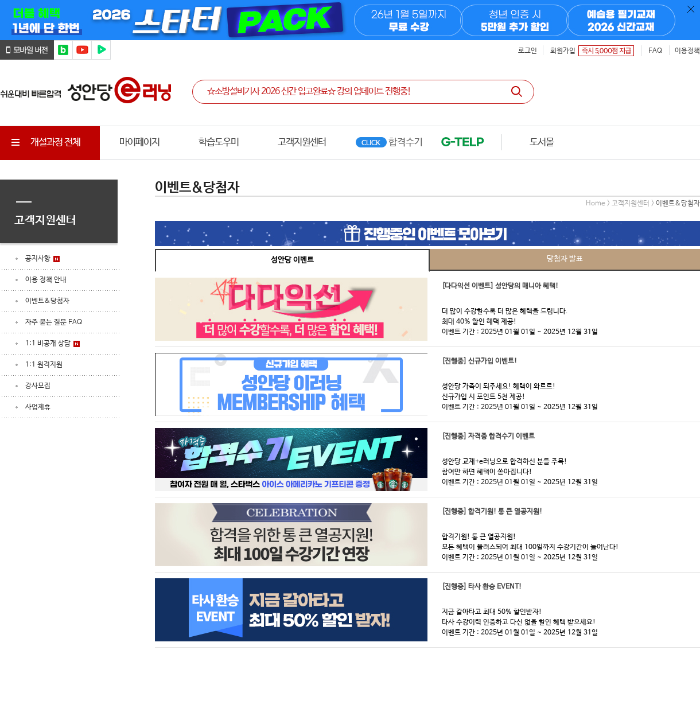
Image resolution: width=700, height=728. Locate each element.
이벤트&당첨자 (47, 301)
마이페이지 (139, 143)
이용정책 (687, 51)
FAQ (655, 51)
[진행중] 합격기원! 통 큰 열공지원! (492, 512)
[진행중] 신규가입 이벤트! (479, 361)
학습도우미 (219, 143)
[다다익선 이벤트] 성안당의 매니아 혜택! (500, 286)
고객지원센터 (302, 143)
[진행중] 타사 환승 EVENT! (482, 587)
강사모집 (38, 386)
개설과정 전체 (44, 143)
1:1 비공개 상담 (48, 344)
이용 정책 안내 (46, 280)
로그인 (528, 51)
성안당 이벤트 (292, 260)
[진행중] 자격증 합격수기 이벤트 (488, 437)
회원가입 (563, 51)
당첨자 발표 (565, 259)
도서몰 (542, 143)
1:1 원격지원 (44, 365)
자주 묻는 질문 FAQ (54, 322)
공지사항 (38, 259)
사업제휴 (38, 407)
